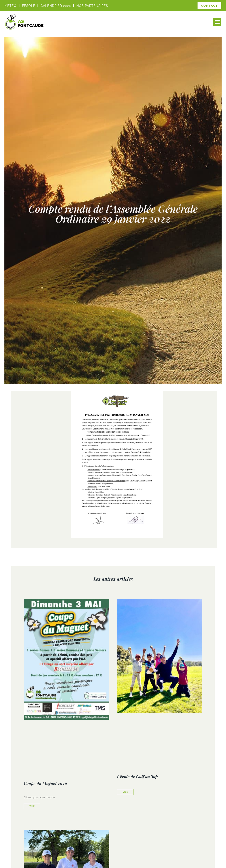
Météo (10, 6)
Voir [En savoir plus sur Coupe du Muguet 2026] (32, 806)
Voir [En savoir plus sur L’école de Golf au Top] (125, 792)
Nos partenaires (92, 6)
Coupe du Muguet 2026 (45, 783)
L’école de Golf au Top (137, 776)
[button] (217, 22)
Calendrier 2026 (56, 6)
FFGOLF (29, 6)
